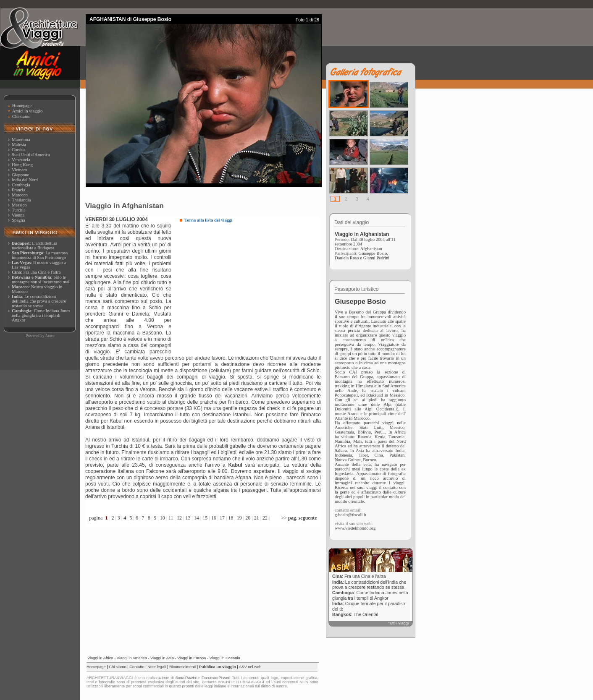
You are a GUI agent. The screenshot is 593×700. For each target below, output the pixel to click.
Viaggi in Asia (162, 658)
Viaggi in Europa (192, 658)
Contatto (137, 667)
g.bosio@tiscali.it (350, 515)
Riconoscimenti (182, 667)
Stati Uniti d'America (31, 155)
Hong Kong (22, 165)
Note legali (157, 667)
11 (171, 518)
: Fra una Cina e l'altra (36, 272)
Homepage (22, 106)
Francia (18, 190)
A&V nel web (250, 667)
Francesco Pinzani (215, 678)
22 (265, 518)
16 (214, 518)
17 (222, 518)
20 (248, 518)
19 (239, 518)
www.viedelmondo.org (355, 528)
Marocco (20, 195)
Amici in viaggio (27, 111)
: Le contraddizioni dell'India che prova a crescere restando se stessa (39, 301)
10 (163, 518)
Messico (19, 205)
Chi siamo (21, 116)
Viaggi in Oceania (225, 658)
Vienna (18, 215)
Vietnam (19, 170)
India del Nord (25, 180)
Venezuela (21, 160)
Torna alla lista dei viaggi (208, 220)
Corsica (19, 150)
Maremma (21, 140)
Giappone (20, 175)
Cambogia (21, 185)
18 (231, 518)
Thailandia (21, 200)
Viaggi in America (132, 658)
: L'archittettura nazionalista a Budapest (34, 246)
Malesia (19, 145)
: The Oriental (355, 614)
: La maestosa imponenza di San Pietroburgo (40, 255)
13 (188, 518)
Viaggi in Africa (100, 658)
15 (205, 518)
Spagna (18, 220)
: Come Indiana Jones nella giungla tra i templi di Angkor (41, 315)
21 (257, 518)
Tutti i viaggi (398, 623)
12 (179, 518)
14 (197, 518)
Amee (50, 336)
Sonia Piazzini (186, 678)
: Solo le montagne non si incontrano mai (41, 279)
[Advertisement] (250, 287)
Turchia (19, 210)
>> (299, 518)
